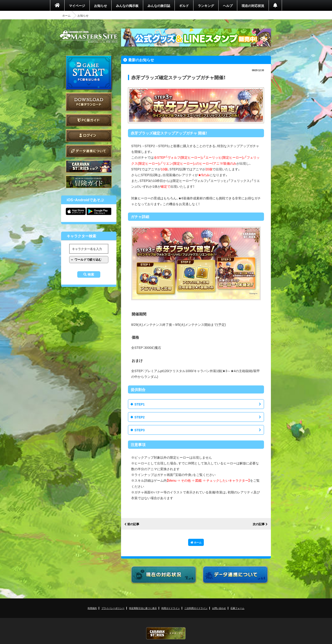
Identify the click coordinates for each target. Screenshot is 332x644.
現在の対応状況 (253, 6)
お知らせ (101, 6)
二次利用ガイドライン (196, 608)
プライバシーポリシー (113, 608)
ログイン (89, 136)
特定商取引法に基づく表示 (143, 608)
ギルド (184, 6)
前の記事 (133, 524)
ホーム (66, 15)
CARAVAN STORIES (166, 633)
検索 (91, 274)
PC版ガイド (89, 120)
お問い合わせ (219, 608)
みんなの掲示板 (127, 6)
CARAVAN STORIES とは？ (89, 166)
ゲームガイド (89, 182)
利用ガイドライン (171, 608)
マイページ (77, 6)
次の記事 (259, 524)
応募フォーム (237, 608)
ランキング (206, 6)
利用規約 (92, 608)
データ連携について (89, 151)
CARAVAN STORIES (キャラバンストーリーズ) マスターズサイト (89, 37)
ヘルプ (228, 6)
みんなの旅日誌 (159, 6)
